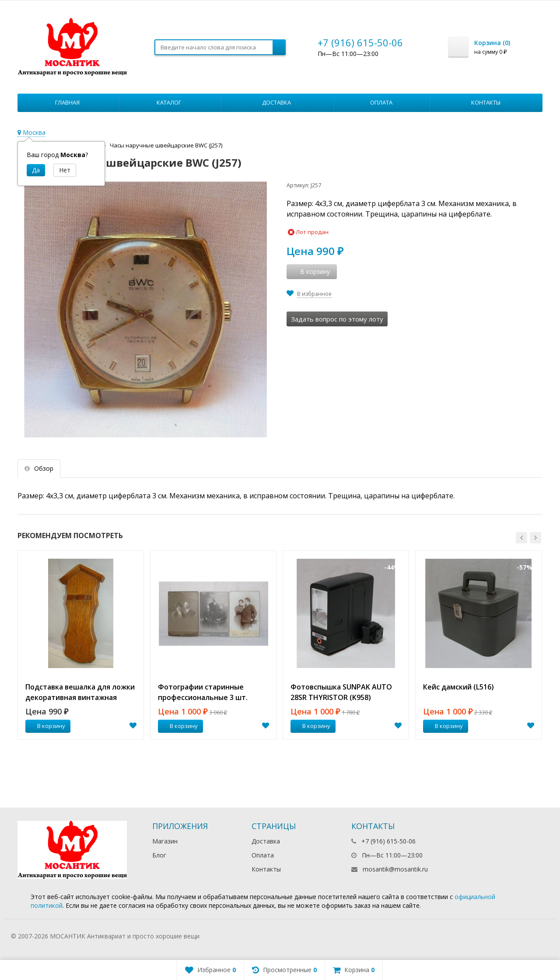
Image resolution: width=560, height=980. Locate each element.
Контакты (486, 102)
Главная (67, 102)
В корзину (46, 726)
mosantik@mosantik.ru (395, 869)
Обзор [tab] (39, 468)
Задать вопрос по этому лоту (337, 319)
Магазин (165, 841)
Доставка (276, 102)
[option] (81, 645)
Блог (159, 855)
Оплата (381, 102)
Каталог (169, 102)
